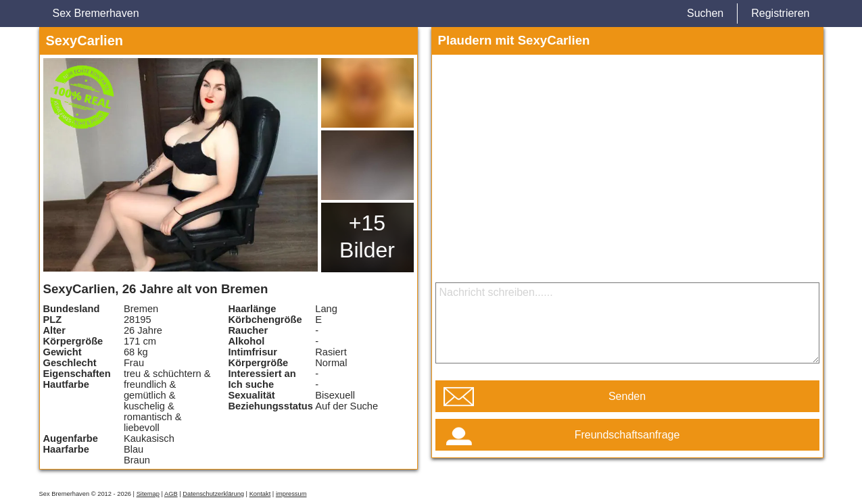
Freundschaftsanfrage (627, 435)
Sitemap (148, 494)
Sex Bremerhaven (96, 13)
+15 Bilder (367, 236)
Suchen (705, 13)
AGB (171, 494)
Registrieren (780, 13)
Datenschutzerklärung (213, 494)
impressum (291, 494)
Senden (627, 396)
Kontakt (260, 494)
